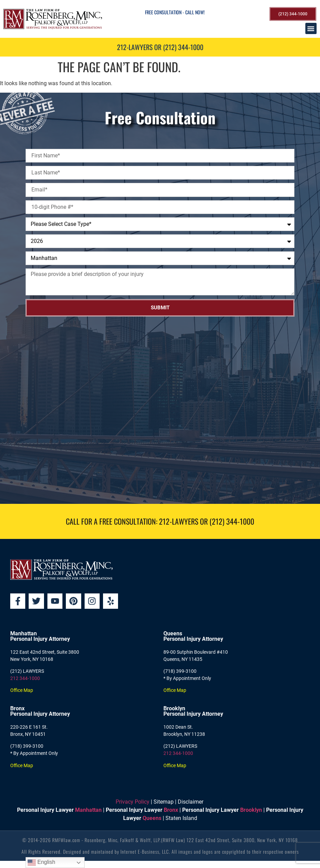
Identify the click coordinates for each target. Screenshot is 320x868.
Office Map (22, 691)
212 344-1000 (25, 679)
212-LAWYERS (179, 521)
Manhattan (88, 810)
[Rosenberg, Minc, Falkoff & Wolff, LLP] (160, 410)
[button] (311, 28)
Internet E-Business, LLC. (145, 852)
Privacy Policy (133, 802)
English (41, 863)
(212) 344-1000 (232, 521)
